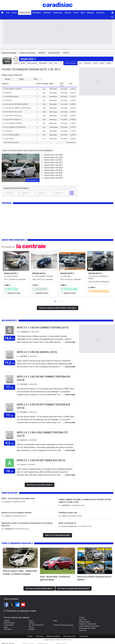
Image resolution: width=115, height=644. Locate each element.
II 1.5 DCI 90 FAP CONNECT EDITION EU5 (17, 108)
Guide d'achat (25, 13)
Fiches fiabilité (32, 63)
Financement (71, 142)
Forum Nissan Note (10, 493)
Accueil (16, 63)
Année (11, 79)
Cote (80, 63)
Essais (14, 13)
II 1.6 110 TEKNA (8, 139)
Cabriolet (32, 623)
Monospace (8, 629)
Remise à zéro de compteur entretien (17, 513)
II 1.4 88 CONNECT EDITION (12, 89)
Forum (76, 13)
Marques (91, 13)
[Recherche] (112, 17)
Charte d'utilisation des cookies (89, 626)
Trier (43, 79)
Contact (30, 636)
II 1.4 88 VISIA (7, 100)
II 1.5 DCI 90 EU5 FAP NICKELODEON (15, 104)
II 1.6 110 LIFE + (8, 131)
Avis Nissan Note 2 (10, 320)
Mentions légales (85, 622)
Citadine (7, 621)
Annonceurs (39, 636)
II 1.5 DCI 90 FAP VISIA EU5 (12, 119)
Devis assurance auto (11, 142)
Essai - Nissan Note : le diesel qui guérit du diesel (55, 578)
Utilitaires (47, 13)
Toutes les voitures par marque (63, 625)
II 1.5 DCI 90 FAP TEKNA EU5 (12, 116)
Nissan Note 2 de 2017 (53, 175)
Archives (82, 617)
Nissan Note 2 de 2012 (53, 162)
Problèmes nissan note (68, 513)
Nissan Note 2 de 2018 (53, 178)
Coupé (31, 621)
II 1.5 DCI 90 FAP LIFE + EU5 (12, 112)
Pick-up (31, 627)
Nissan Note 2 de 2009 (53, 155)
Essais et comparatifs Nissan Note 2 (17, 543)
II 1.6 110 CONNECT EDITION (12, 123)
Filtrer (27, 79)
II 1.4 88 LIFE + (7, 93)
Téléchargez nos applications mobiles (21, 611)
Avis (51, 63)
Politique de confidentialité (88, 624)
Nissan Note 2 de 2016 (53, 173)
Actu (8, 13)
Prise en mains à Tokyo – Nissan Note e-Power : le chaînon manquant (20, 572)
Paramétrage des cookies (87, 628)
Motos (55, 621)
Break (6, 627)
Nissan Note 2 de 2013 (53, 165)
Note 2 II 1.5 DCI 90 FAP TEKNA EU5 (41, 460)
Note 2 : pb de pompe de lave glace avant (18, 498)
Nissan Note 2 (28, 59)
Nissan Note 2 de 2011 (53, 160)
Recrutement (84, 636)
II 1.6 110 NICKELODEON (11, 135)
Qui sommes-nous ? (70, 636)
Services (68, 13)
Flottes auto (58, 13)
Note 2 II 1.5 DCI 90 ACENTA (37, 352)
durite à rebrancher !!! (67, 523)
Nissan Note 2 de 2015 (53, 170)
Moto (83, 13)
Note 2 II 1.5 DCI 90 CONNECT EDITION (43, 328)
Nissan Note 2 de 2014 (53, 168)
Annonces (100, 13)
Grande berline (9, 625)
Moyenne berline (9, 623)
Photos (102, 63)
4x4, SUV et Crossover (36, 625)
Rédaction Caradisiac (53, 636)
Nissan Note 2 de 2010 (53, 157)
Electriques (37, 13)
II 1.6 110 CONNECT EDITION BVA (14, 127)
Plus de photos (33, 180)
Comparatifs (43, 63)
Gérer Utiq (82, 630)
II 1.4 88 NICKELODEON (10, 97)
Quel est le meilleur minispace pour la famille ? (94, 578)
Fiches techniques (70, 63)
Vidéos (109, 63)
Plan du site (83, 620)
